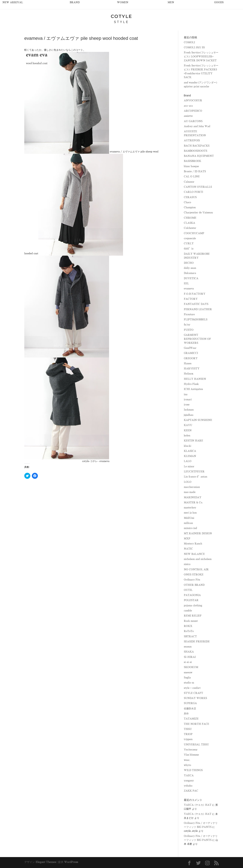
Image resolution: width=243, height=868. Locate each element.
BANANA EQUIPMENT (199, 156)
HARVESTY (192, 369)
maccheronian (192, 487)
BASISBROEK (193, 161)
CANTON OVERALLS (198, 187)
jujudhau (189, 415)
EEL (186, 283)
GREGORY (191, 358)
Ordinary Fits (192, 580)
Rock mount (191, 621)
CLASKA (190, 223)
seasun (188, 647)
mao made (190, 492)
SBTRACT (190, 636)
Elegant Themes (46, 862)
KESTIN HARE (193, 441)
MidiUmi (189, 518)
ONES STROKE (194, 575)
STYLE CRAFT (193, 693)
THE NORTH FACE (196, 724)
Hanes (188, 363)
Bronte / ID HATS (195, 171)
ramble (188, 611)
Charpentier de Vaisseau (198, 213)
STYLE (122, 22)
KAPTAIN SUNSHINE (198, 420)
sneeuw (188, 672)
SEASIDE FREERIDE (197, 642)
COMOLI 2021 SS (194, 47)
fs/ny (187, 325)
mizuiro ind (190, 528)
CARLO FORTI (193, 192)
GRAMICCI (191, 353)
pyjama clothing (193, 605)
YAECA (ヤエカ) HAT (198, 805)
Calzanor (189, 182)
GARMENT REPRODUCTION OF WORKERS (197, 339)
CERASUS (190, 197)
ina (186, 394)
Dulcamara (190, 273)
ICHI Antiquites (193, 389)
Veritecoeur (191, 750)
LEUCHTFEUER (194, 472)
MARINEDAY (193, 497)
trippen (188, 739)
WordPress (71, 862)
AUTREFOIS (192, 140)
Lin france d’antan (196, 477)
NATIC (188, 549)
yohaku (188, 786)
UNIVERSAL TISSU (196, 745)
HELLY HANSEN (195, 379)
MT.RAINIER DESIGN (198, 533)
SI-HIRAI (190, 657)
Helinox (189, 374)
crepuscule (190, 238)
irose (187, 405)
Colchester (190, 228)
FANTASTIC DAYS (196, 304)
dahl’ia (189, 249)
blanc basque (191, 166)
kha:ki (188, 446)
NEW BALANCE (194, 554)
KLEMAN (190, 456)
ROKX (188, 626)
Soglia (187, 678)
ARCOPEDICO (193, 111)
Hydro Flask (191, 384)
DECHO (189, 263)
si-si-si (188, 662)
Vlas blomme (191, 755)
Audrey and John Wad (197, 126)
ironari (188, 399)
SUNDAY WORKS (195, 698)
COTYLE (121, 16)
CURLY (189, 243)
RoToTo (189, 631)
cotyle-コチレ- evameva (96, 461)
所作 (186, 714)
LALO (188, 461)
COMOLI (189, 42)
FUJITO (189, 330)
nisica (187, 564)
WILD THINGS (193, 770)
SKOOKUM (191, 667)
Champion (190, 207)
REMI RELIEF (193, 616)
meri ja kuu (190, 513)
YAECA (189, 775)
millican (188, 523)
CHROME (190, 218)
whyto (187, 765)
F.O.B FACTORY (195, 294)
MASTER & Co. (193, 502)
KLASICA (190, 451)
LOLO (188, 482)
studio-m (189, 683)
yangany (189, 781)
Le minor (189, 466)
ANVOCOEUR (193, 100)
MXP (187, 539)
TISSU (188, 729)
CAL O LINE (192, 176)
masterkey (190, 508)
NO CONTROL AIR (196, 569)
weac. (187, 760)
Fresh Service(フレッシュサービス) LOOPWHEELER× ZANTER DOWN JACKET (201, 57)
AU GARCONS (193, 121)
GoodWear (190, 348)
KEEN (188, 430)
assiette (188, 116)
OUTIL (188, 590)
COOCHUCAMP (194, 233)
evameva (189, 289)
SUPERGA (190, 703)
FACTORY (191, 299)
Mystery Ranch (193, 544)
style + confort (192, 688)
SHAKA (189, 652)
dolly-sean (190, 268)
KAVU (188, 425)
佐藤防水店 (190, 708)
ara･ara (188, 106)
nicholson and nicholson (198, 559)
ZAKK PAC (191, 791)
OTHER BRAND (194, 585)
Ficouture (189, 314)
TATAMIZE (191, 719)
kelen (187, 436)
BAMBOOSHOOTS (196, 151)
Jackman (189, 410)
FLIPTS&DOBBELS (196, 319)
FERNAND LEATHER (198, 309)
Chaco (187, 202)
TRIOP (188, 734)
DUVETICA (191, 278)
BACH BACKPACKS (197, 146)
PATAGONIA (192, 595)
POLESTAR (191, 600)
